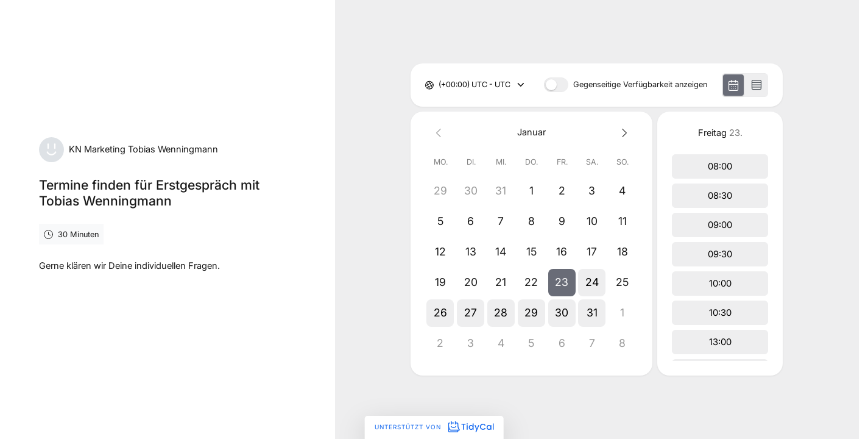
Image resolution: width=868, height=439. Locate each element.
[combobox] (439, 85)
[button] (562, 282)
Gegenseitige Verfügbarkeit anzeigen (640, 85)
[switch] (556, 85)
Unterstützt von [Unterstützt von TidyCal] (434, 427)
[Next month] (623, 133)
